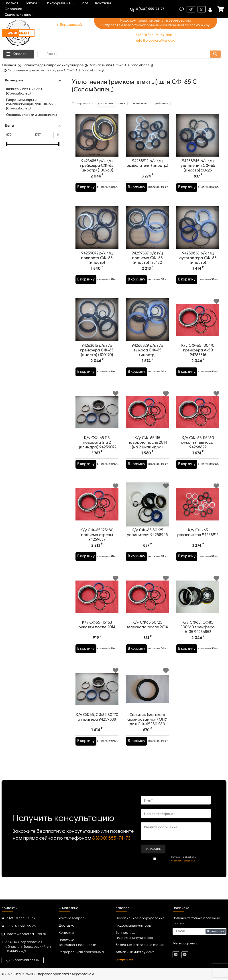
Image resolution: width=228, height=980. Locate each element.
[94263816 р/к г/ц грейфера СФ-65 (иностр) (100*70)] (97, 324)
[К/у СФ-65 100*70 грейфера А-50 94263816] (198, 324)
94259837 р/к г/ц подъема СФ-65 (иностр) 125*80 (147, 265)
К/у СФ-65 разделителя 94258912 (198, 540)
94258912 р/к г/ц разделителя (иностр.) (147, 171)
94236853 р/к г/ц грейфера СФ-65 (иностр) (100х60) (97, 173)
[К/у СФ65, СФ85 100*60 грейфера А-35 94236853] (198, 600)
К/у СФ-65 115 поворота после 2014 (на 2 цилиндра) (147, 450)
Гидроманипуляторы (134, 926)
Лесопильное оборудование (140, 919)
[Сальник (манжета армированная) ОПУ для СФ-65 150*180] (148, 693)
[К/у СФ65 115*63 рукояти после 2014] (97, 600)
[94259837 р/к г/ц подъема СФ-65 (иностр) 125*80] (148, 231)
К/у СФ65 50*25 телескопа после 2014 (147, 632)
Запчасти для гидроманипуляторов (134, 935)
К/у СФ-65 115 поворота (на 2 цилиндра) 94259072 (97, 450)
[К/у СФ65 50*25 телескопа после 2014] (148, 600)
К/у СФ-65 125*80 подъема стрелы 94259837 (97, 542)
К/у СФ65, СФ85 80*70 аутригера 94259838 (97, 725)
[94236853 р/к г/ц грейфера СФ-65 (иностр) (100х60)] (97, 139)
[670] (15, 135)
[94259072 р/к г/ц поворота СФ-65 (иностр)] (97, 231)
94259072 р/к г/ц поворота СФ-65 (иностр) (97, 265)
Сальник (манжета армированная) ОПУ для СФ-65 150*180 (147, 727)
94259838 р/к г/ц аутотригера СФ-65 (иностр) (198, 265)
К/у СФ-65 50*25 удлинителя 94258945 (147, 540)
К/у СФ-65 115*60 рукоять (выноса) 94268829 (198, 450)
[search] (130, 54)
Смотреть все (124, 960)
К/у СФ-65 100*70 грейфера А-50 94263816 (198, 358)
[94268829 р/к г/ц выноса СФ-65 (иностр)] (148, 324)
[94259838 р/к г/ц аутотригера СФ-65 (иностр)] (198, 231)
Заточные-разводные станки (140, 945)
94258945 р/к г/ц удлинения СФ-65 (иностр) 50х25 (198, 173)
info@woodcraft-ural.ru (156, 41)
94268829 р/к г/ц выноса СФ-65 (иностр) (147, 358)
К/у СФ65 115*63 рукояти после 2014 (97, 632)
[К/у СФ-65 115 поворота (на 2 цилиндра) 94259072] (97, 416)
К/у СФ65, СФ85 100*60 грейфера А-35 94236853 (198, 635)
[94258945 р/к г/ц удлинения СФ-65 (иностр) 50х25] (198, 139)
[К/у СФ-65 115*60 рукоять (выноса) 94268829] (198, 416)
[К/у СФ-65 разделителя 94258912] (198, 508)
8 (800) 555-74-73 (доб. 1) (156, 35)
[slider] (7, 144)
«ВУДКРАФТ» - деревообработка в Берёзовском (54, 974)
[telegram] (185, 955)
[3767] (43, 135)
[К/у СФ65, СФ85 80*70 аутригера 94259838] (97, 693)
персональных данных (183, 861)
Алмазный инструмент (135, 952)
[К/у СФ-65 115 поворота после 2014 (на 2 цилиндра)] (148, 416)
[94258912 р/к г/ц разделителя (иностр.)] (148, 139)
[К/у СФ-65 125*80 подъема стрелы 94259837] (97, 508)
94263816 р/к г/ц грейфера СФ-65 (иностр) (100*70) (97, 358)
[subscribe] (199, 931)
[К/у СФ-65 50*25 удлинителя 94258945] (148, 508)
